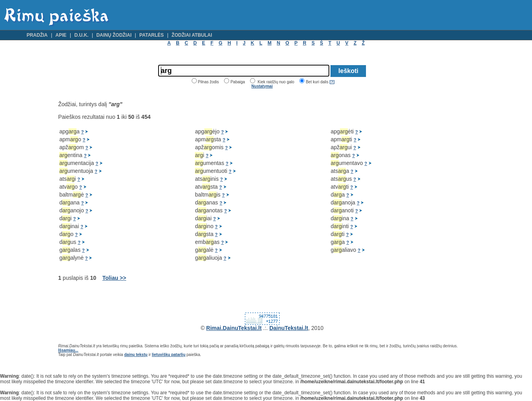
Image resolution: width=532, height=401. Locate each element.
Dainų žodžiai (114, 35)
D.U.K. (81, 35)
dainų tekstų (136, 355)
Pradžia (37, 35)
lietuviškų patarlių (169, 355)
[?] (332, 82)
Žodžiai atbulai (192, 35)
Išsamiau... (68, 350)
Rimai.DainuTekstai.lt (234, 328)
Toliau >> (114, 278)
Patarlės (151, 35)
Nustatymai (262, 86)
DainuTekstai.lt (289, 328)
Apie (61, 35)
